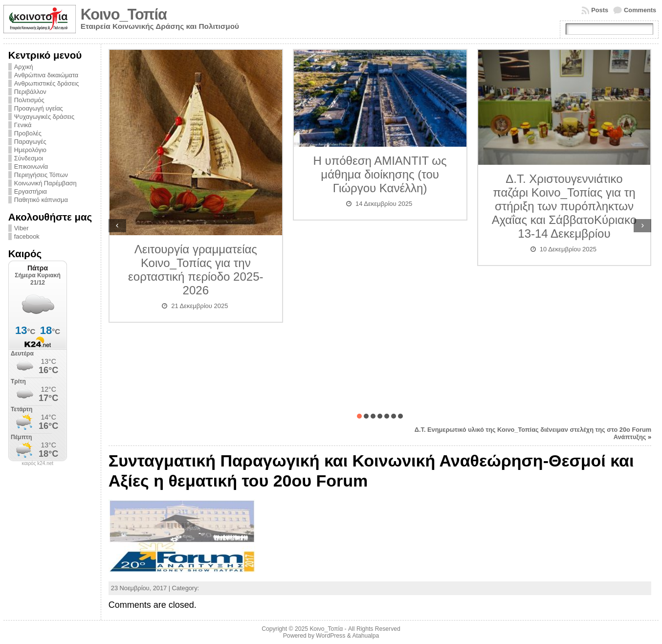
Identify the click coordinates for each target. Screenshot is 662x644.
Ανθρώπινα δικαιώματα (46, 75)
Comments (640, 10)
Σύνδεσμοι (29, 158)
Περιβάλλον (30, 92)
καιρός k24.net (38, 464)
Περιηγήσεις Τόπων (41, 175)
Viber (22, 228)
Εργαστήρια (31, 191)
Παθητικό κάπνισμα (41, 200)
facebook (27, 236)
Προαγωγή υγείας (39, 108)
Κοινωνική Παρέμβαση (45, 183)
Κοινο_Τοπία (124, 14)
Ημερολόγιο (30, 150)
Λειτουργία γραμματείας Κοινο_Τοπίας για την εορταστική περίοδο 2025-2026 (196, 270)
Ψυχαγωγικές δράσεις (44, 117)
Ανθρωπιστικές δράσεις (47, 83)
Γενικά (23, 125)
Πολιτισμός (29, 100)
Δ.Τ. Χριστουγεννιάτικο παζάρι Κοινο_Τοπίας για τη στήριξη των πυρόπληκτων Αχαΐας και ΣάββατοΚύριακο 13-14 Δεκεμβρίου (564, 206)
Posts (600, 10)
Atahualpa (365, 636)
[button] (359, 416)
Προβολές (28, 133)
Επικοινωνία (31, 167)
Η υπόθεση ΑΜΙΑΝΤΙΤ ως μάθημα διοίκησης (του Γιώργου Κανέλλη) (380, 174)
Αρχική (24, 67)
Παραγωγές (30, 142)
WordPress (331, 636)
